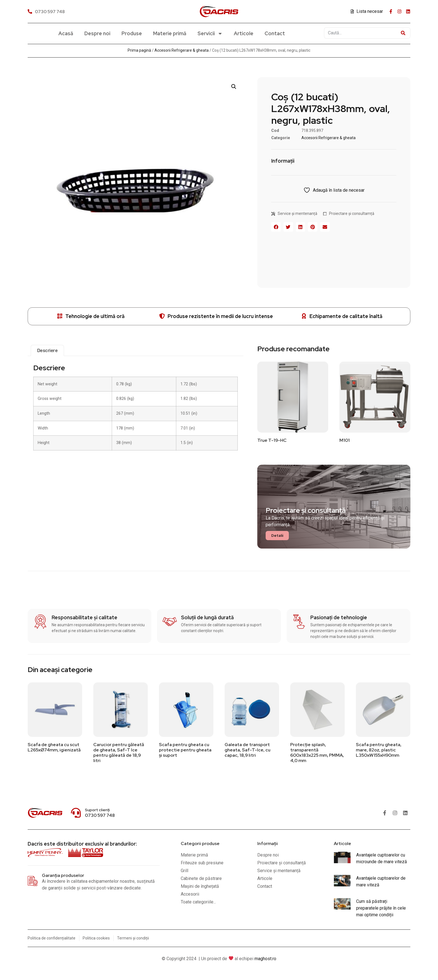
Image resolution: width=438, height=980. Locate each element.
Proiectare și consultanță (306, 510)
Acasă (66, 33)
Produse (132, 33)
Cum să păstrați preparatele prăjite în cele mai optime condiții (381, 908)
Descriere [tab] (47, 350)
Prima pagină (139, 50)
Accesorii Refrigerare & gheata (182, 50)
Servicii (210, 34)
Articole (244, 33)
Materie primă (170, 33)
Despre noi (97, 33)
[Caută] (403, 33)
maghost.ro (265, 959)
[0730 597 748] (47, 12)
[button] (234, 87)
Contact (275, 33)
